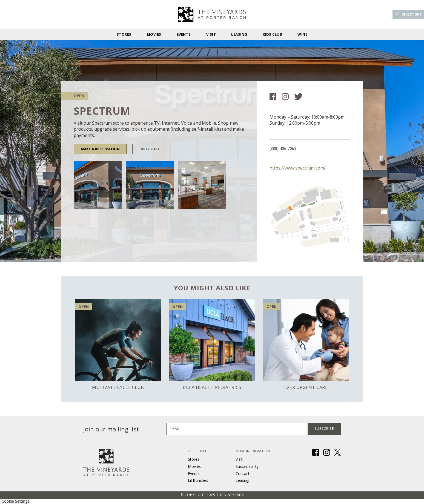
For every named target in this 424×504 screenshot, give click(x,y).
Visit (211, 34)
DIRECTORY (150, 149)
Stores (194, 459)
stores (124, 34)
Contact (243, 473)
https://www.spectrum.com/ (298, 168)
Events (184, 34)
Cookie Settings (15, 501)
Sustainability (247, 466)
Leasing (239, 34)
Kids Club (273, 34)
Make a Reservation (100, 149)
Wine (302, 34)
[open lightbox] (98, 185)
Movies (154, 34)
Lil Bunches (198, 480)
